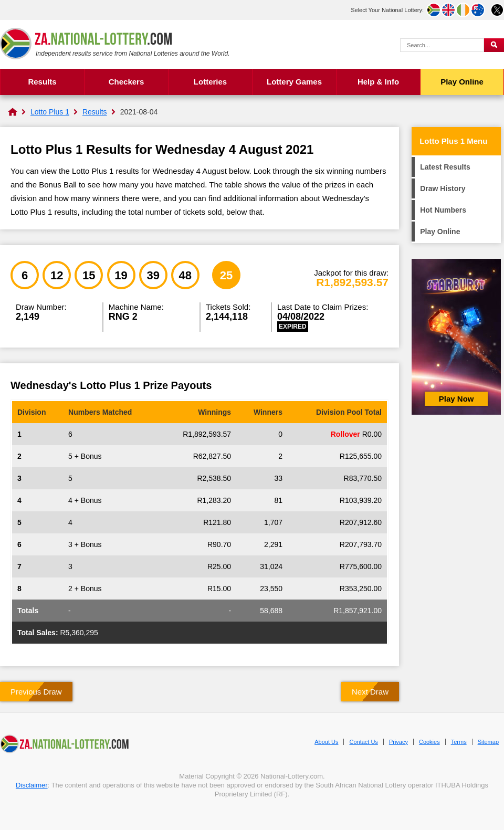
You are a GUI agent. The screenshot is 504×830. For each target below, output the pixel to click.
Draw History (443, 188)
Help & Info (378, 82)
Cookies (429, 742)
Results (42, 82)
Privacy (398, 742)
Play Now (456, 399)
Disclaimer (32, 785)
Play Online (462, 82)
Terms (459, 742)
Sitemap (488, 742)
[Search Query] (442, 45)
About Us (326, 742)
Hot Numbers (443, 210)
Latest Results (445, 167)
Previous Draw (36, 692)
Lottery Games (294, 82)
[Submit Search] (494, 45)
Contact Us (363, 742)
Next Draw (370, 692)
